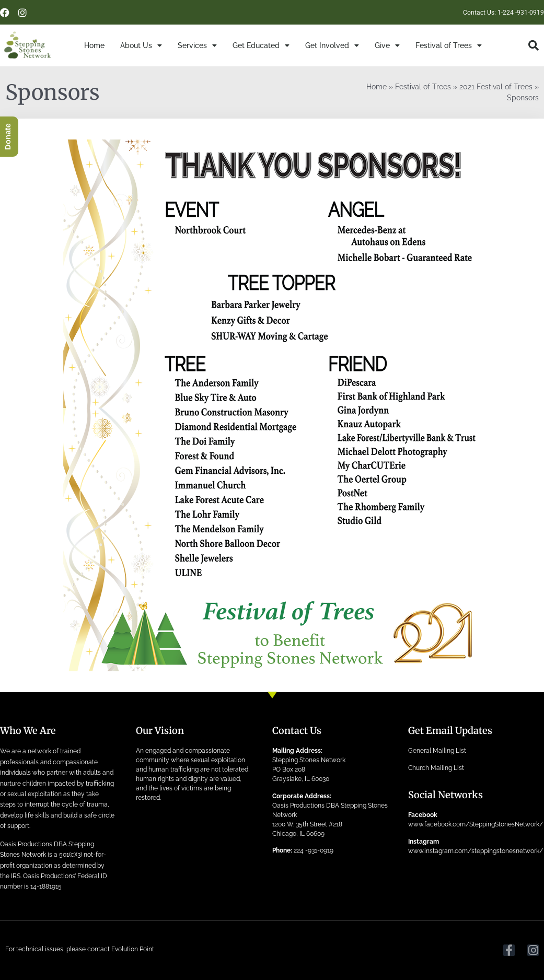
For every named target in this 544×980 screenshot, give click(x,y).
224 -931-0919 (314, 850)
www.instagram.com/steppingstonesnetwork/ (476, 851)
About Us (141, 45)
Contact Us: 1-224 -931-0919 (504, 13)
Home (94, 45)
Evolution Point (133, 949)
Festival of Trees (449, 45)
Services (197, 45)
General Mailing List (437, 751)
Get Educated (261, 45)
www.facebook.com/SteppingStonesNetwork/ (476, 824)
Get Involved (332, 45)
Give (387, 45)
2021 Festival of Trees (496, 87)
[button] (534, 45)
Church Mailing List (436, 768)
